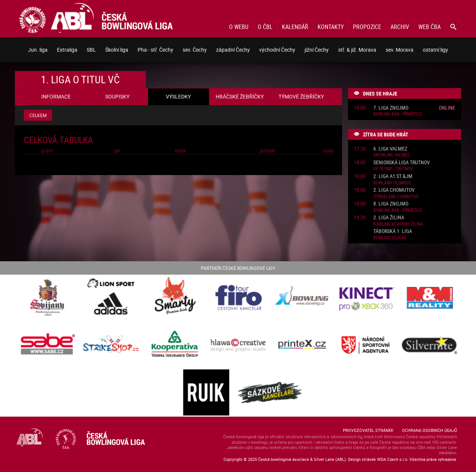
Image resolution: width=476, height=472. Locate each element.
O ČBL (265, 27)
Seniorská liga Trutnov (402, 163)
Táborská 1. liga (393, 231)
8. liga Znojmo (391, 204)
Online (447, 108)
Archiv (400, 27)
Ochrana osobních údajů (430, 430)
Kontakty (331, 27)
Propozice (367, 27)
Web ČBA (430, 27)
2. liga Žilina (389, 218)
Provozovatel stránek (368, 430)
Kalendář (295, 27)
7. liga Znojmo (391, 108)
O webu (239, 27)
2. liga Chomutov (394, 190)
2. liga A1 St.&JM (393, 176)
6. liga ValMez (390, 149)
